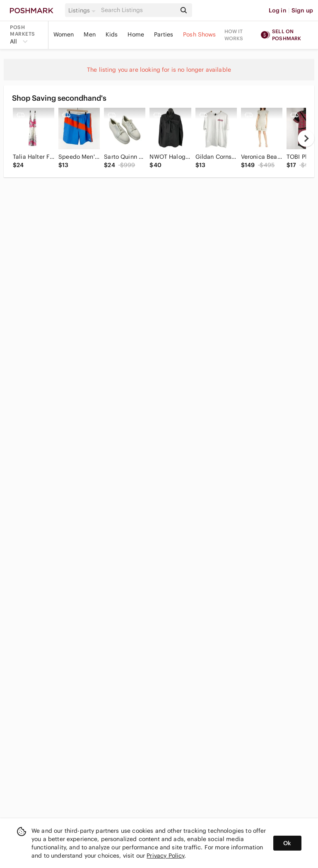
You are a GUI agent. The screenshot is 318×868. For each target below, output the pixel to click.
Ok (287, 843)
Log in (278, 10)
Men (89, 34)
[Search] (138, 10)
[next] (306, 138)
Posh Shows (200, 34)
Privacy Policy (165, 856)
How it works (234, 35)
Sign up (302, 10)
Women (64, 34)
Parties (164, 34)
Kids (112, 34)
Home (136, 34)
